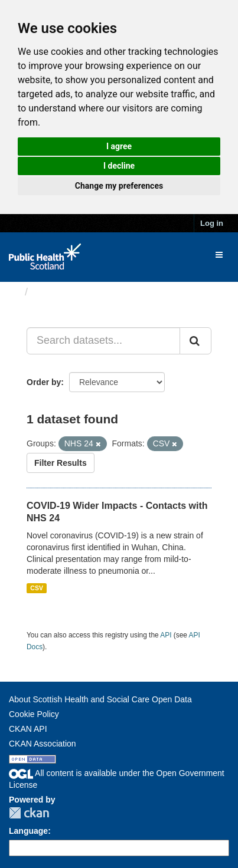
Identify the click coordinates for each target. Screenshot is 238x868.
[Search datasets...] (103, 341)
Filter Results (61, 463)
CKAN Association (43, 744)
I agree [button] (119, 146)
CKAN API (28, 729)
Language (28, 831)
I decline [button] (119, 166)
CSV (37, 588)
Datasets (56, 292)
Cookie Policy (34, 714)
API (166, 635)
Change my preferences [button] (119, 186)
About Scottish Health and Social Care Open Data (100, 699)
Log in (212, 223)
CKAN (29, 813)
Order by (44, 382)
